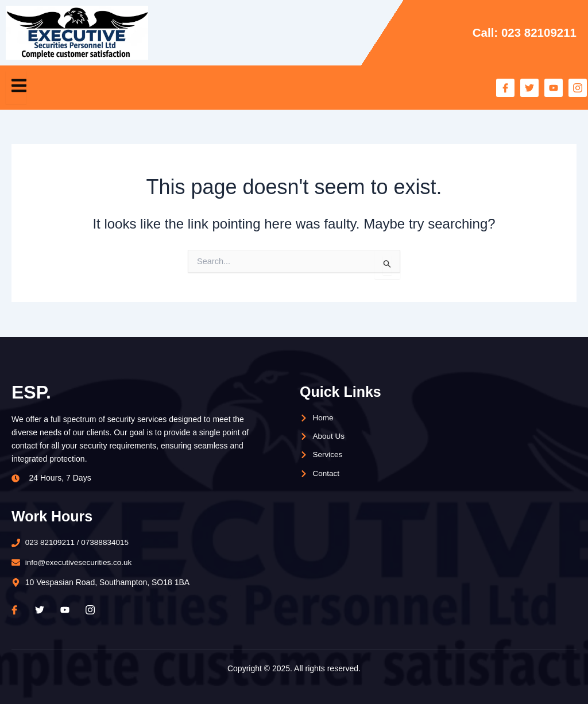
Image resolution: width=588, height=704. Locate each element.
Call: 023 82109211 (523, 32)
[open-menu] (16, 88)
